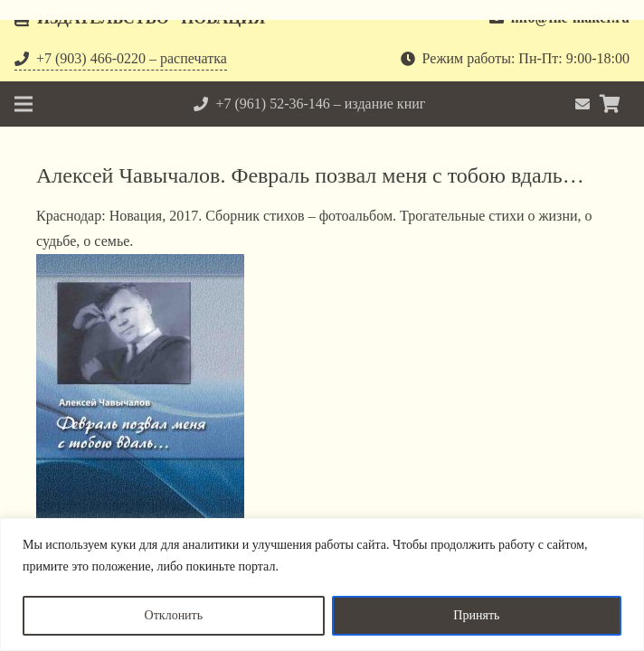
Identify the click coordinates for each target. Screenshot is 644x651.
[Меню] (24, 104)
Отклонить (174, 615)
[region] (322, 585)
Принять (476, 615)
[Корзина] (610, 104)
